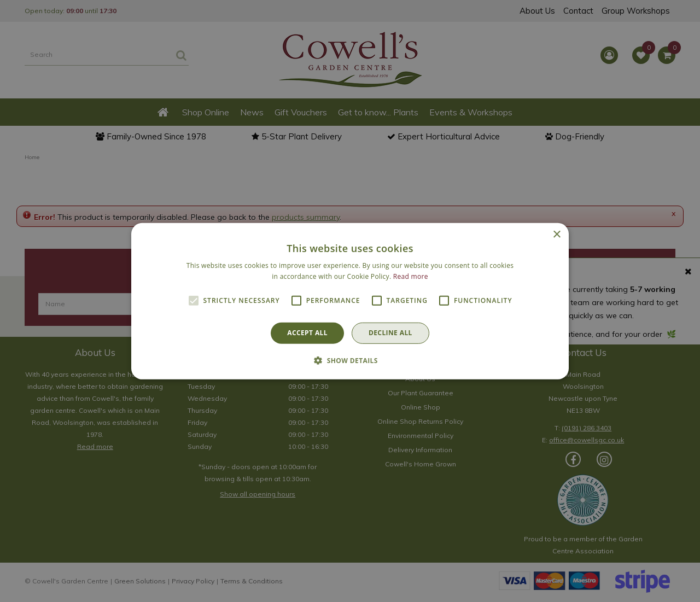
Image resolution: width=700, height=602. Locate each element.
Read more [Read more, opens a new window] (411, 276)
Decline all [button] (390, 333)
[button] (350, 360)
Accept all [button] (307, 333)
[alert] (350, 301)
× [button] (556, 234)
